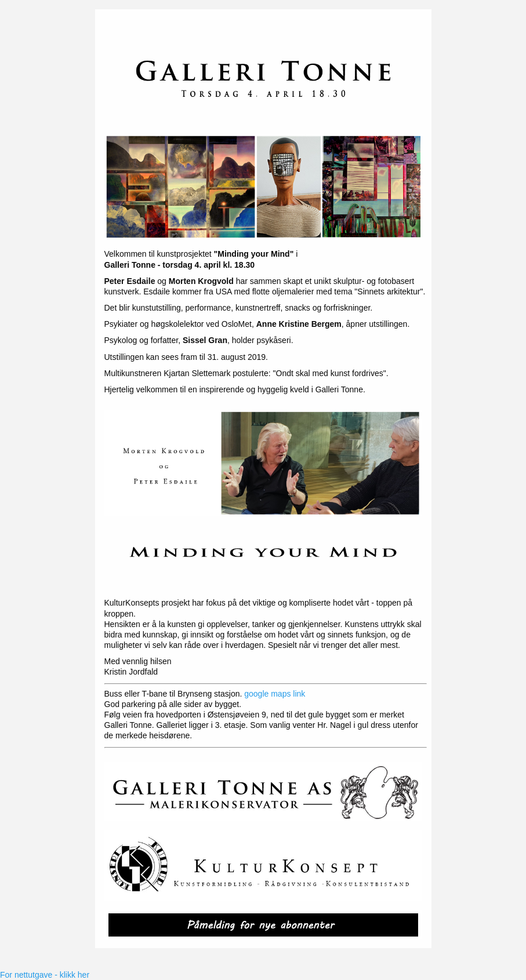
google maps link (275, 694)
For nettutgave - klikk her (45, 975)
